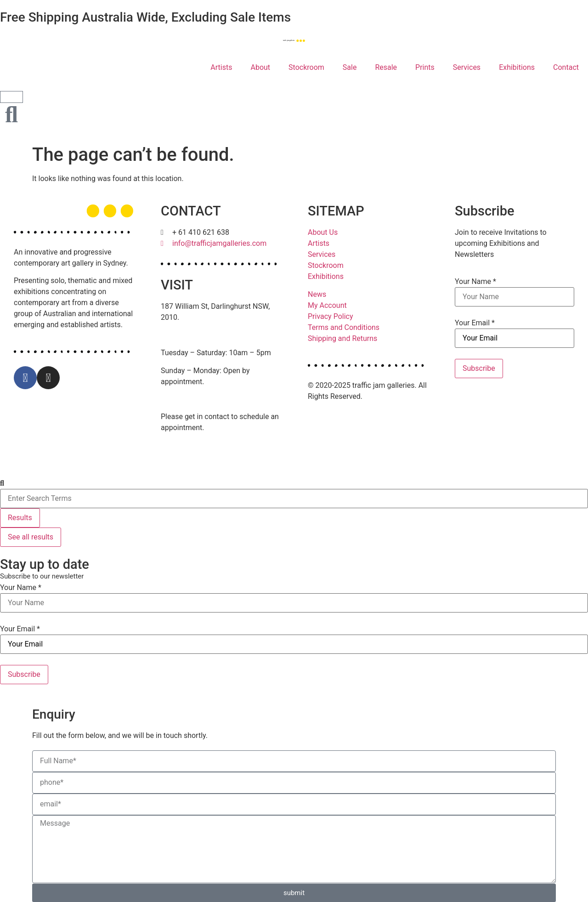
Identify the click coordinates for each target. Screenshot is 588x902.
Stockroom (306, 67)
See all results (31, 537)
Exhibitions (517, 67)
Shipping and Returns (342, 338)
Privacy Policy (331, 316)
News (317, 294)
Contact (566, 67)
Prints (425, 67)
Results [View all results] (20, 518)
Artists (221, 67)
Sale (350, 67)
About (260, 67)
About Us (323, 232)
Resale (386, 67)
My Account (327, 305)
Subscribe (479, 368)
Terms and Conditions (344, 327)
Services (467, 67)
